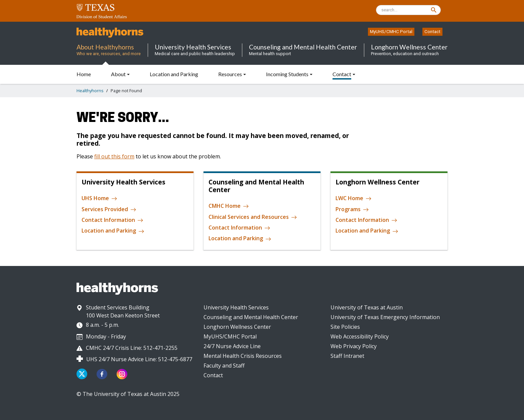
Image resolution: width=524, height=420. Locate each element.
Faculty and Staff (224, 366)
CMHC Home (229, 206)
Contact (432, 31)
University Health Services (236, 307)
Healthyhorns (90, 91)
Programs (352, 209)
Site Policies (345, 327)
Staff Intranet (347, 356)
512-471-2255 (160, 348)
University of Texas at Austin (367, 307)
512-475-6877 (175, 359)
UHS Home (99, 198)
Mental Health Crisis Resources (243, 356)
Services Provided (109, 209)
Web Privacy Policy (354, 346)
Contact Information (112, 220)
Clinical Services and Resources (253, 217)
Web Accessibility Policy (360, 336)
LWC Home (354, 198)
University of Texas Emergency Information (385, 317)
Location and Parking (113, 231)
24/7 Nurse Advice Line (232, 346)
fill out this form (114, 156)
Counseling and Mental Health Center (251, 317)
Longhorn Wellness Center (237, 327)
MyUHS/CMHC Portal (391, 31)
